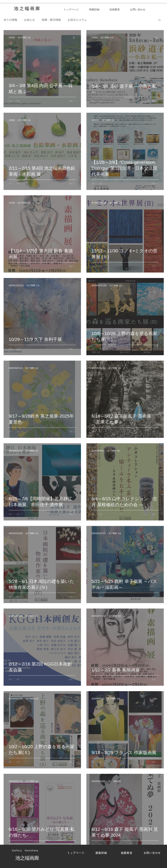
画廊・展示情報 (51, 20)
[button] (159, 20)
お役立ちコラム (77, 20)
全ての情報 (10, 20)
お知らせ (29, 20)
